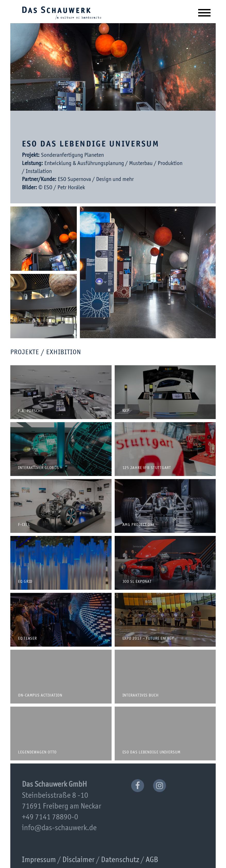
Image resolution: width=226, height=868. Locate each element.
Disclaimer (78, 860)
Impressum (39, 860)
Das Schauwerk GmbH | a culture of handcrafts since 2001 (62, 13)
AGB (152, 860)
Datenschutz (120, 860)
